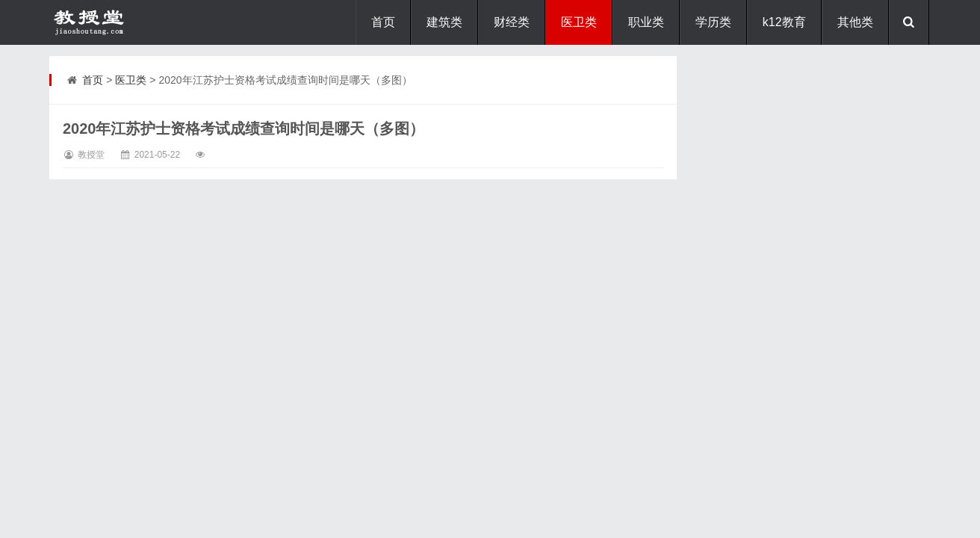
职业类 (646, 22)
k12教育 (784, 22)
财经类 (512, 22)
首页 (383, 22)
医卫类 (579, 22)
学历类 (713, 22)
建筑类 (444, 22)
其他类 (855, 22)
